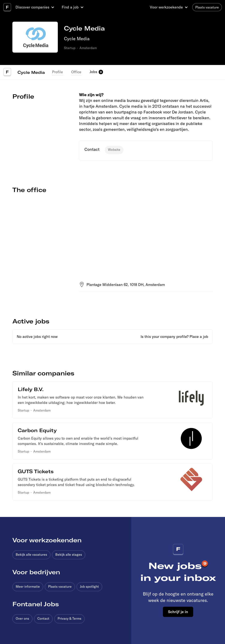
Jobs (93, 72)
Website (114, 150)
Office (76, 72)
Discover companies (32, 7)
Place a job (199, 337)
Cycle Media (31, 72)
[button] (36, 7)
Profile (57, 72)
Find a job (70, 7)
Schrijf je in (178, 612)
